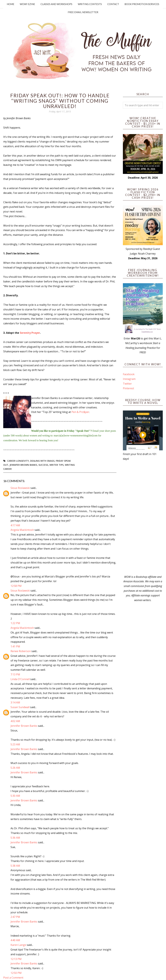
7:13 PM (15, 674)
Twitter (127, 384)
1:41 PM (15, 646)
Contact (113, 4)
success (43, 465)
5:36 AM (15, 838)
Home (11, 4)
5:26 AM (15, 768)
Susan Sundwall (20, 707)
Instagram (129, 379)
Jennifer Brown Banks (23, 465)
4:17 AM (15, 525)
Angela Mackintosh (22, 530)
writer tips (56, 465)
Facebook (129, 374)
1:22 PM (15, 623)
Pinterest (128, 388)
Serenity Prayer (30, 333)
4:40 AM (15, 940)
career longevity (18, 461)
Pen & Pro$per (80, 412)
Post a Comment (13, 978)
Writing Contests (90, 4)
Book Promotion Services (142, 4)
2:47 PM (15, 917)
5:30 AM (15, 796)
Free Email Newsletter (83, 12)
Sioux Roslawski (20, 488)
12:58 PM (16, 586)
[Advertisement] (143, 518)
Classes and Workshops (56, 4)
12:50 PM (16, 973)
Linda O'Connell (20, 679)
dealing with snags (42, 461)
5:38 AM (15, 866)
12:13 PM (16, 959)
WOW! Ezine (27, 4)
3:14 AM (15, 702)
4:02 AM (15, 721)
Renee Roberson (21, 651)
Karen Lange (18, 945)
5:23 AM (15, 744)
